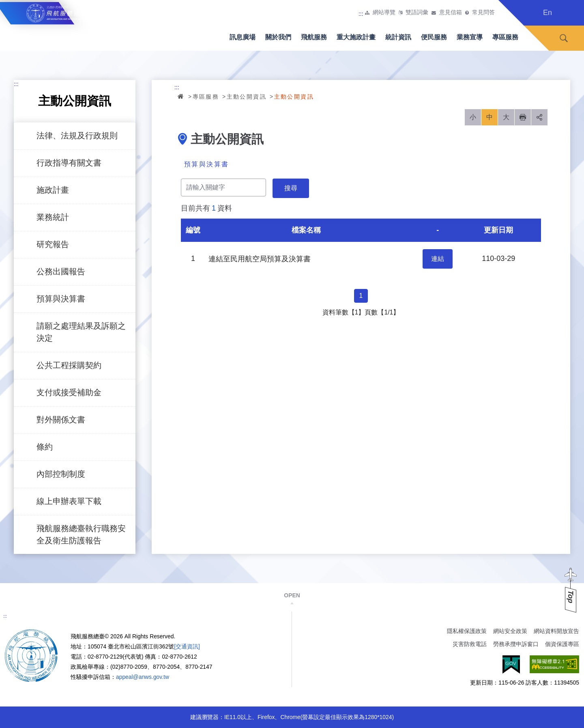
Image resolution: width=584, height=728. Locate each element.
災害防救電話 (470, 644)
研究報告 (53, 244)
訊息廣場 (243, 37)
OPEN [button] (292, 595)
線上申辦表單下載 (69, 501)
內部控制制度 (61, 474)
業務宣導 (470, 37)
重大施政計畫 (356, 37)
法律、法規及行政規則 (77, 136)
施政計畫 (53, 190)
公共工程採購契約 (69, 365)
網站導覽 (384, 13)
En (547, 13)
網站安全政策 (510, 631)
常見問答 (483, 13)
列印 (523, 117)
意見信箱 (451, 13)
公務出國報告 (61, 271)
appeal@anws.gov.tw (143, 677)
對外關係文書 (61, 420)
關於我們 (278, 37)
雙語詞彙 (417, 13)
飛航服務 (314, 37)
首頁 (181, 96)
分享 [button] (539, 117)
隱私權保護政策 (467, 631)
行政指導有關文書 (69, 163)
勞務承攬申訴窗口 (516, 644)
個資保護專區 (562, 644)
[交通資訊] (187, 646)
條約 (45, 447)
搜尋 (564, 38)
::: (361, 14)
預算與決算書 (61, 299)
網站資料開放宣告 (556, 631)
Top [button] (571, 597)
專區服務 (505, 37)
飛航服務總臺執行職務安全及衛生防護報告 (81, 534)
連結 (438, 259)
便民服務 (434, 37)
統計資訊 (398, 37)
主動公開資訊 (247, 97)
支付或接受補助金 (69, 392)
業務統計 (53, 217)
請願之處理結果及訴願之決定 (81, 332)
